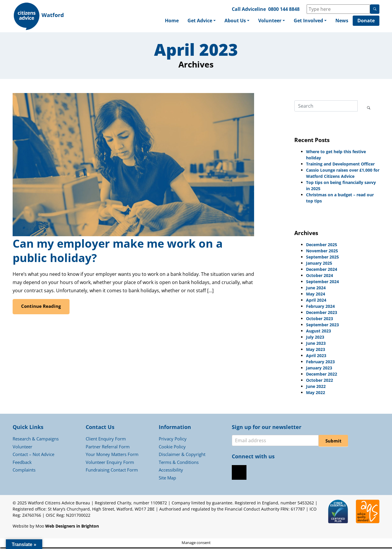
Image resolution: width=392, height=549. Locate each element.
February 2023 (320, 363)
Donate (366, 21)
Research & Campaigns (36, 440)
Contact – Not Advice (33, 456)
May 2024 (316, 295)
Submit (333, 442)
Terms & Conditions (179, 464)
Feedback (22, 464)
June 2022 (316, 388)
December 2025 (322, 246)
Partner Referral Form (108, 448)
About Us (235, 21)
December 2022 (322, 375)
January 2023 (319, 369)
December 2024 (322, 271)
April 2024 (316, 301)
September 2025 (322, 258)
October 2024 (320, 277)
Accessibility (171, 472)
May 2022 (316, 394)
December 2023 (322, 314)
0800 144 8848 (284, 9)
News (342, 21)
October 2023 (320, 320)
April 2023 (316, 357)
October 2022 (320, 382)
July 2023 (315, 338)
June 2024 (316, 289)
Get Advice (200, 21)
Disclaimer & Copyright (182, 456)
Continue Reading (41, 308)
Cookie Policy (172, 448)
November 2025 (322, 252)
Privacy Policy (173, 440)
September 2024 (322, 283)
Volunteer (270, 21)
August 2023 (318, 332)
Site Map (167, 479)
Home (172, 21)
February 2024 (320, 308)
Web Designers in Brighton (72, 528)
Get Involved (308, 21)
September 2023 (322, 326)
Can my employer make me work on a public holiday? (118, 252)
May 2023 (316, 351)
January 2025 (319, 265)
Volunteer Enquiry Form (110, 464)
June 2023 (316, 345)
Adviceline (254, 9)
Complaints (24, 472)
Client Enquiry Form (106, 440)
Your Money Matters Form (112, 456)
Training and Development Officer (340, 165)
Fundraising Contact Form (112, 472)
